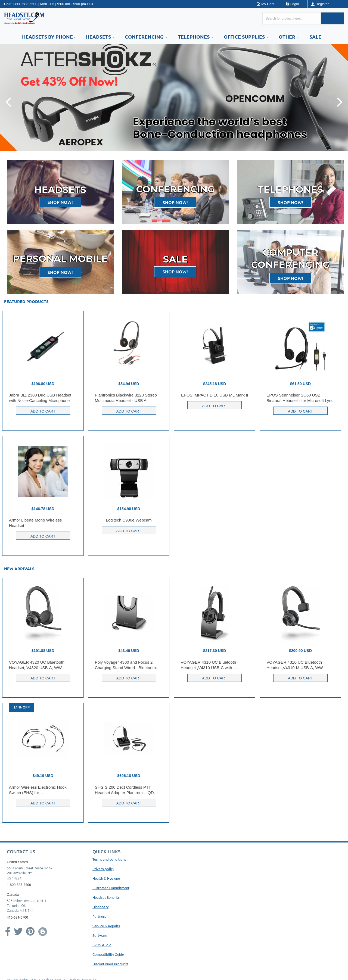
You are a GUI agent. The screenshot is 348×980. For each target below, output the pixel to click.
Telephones (196, 37)
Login (295, 4)
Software (100, 935)
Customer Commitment (111, 888)
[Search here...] (292, 18)
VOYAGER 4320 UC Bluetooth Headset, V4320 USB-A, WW (37, 665)
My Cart (268, 4)
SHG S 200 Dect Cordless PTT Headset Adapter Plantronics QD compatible (124, 790)
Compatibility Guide (108, 954)
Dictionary (100, 907)
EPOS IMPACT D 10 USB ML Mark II (215, 395)
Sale (315, 37)
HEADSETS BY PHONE (49, 37)
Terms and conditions (109, 859)
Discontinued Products (110, 964)
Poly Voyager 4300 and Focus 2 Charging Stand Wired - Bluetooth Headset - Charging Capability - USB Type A (128, 665)
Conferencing (146, 37)
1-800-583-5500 (25, 4)
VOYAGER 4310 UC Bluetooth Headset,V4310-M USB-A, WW (295, 665)
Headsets (100, 37)
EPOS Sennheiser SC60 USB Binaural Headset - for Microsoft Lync (300, 398)
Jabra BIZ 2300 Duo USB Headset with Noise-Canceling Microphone (40, 398)
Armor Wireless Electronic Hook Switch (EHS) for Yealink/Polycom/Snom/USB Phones (42, 790)
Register (322, 4)
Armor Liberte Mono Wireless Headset (35, 523)
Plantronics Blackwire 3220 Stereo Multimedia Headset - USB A (126, 398)
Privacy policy (103, 869)
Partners (99, 916)
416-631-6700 (17, 917)
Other (289, 37)
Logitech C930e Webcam (129, 520)
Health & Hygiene (106, 878)
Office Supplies (246, 37)
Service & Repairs (106, 926)
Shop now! (60, 202)
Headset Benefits (106, 897)
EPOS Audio (102, 945)
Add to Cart (43, 411)
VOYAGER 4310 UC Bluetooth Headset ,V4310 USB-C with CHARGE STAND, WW (208, 665)
